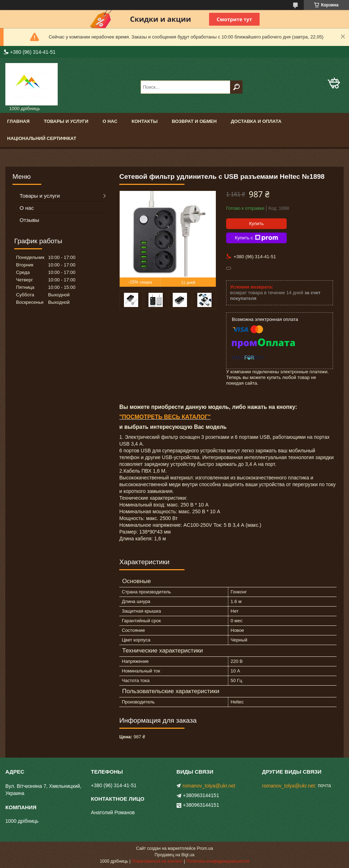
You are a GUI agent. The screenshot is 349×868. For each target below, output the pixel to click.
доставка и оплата (256, 121)
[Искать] (236, 87)
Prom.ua (205, 848)
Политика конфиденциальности (218, 861)
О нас (110, 121)
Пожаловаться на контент (157, 861)
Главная (18, 121)
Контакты (145, 121)
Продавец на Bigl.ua (174, 855)
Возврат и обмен (194, 121)
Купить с (256, 238)
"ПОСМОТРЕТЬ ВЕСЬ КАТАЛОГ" (165, 417)
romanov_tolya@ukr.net (209, 786)
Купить (256, 224)
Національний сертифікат (42, 138)
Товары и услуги (66, 121)
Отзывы (29, 220)
